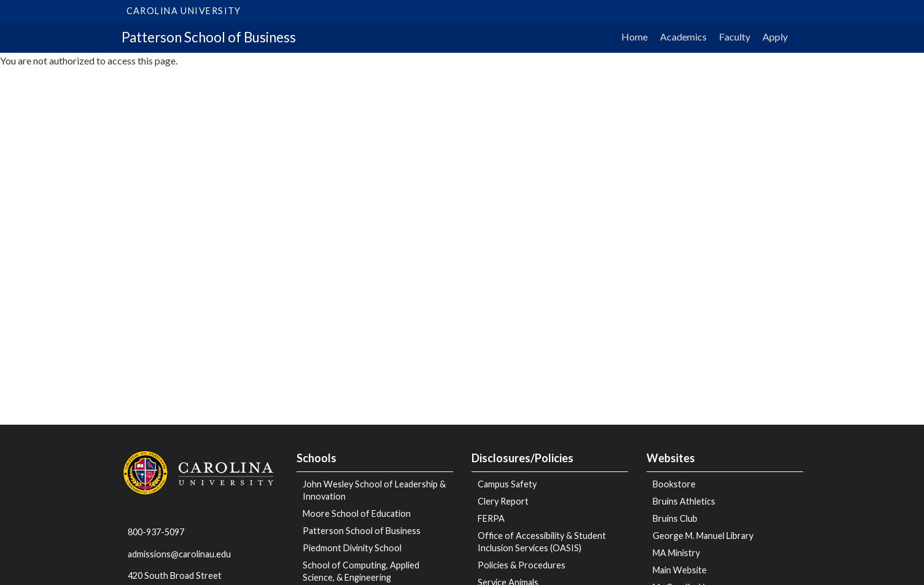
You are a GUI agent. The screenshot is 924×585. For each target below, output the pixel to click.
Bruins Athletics (684, 501)
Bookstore (674, 484)
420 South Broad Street (175, 575)
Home (635, 37)
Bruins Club (675, 518)
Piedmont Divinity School (352, 548)
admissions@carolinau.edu (179, 554)
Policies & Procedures (522, 565)
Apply (775, 37)
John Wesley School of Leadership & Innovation (374, 490)
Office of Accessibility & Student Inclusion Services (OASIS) (542, 542)
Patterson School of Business (209, 37)
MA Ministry (676, 553)
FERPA (491, 518)
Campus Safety (507, 484)
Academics (683, 37)
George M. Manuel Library (703, 536)
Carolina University (184, 11)
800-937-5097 (156, 532)
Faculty (735, 37)
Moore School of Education (357, 513)
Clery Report (503, 501)
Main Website (680, 570)
